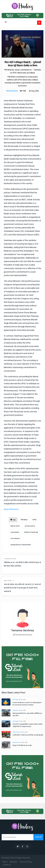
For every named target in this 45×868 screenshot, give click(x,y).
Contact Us (7, 865)
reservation (15, 532)
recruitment (15, 538)
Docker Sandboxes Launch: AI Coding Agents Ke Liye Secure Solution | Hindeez (27, 704)
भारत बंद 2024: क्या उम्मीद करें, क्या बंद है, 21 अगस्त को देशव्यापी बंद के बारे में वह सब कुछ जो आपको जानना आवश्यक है (22, 588)
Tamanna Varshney (23, 630)
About (5, 862)
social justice (30, 526)
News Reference (11, 509)
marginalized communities (21, 545)
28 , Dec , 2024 (24, 743)
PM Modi (24, 520)
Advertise (13, 862)
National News (16, 732)
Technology (15, 700)
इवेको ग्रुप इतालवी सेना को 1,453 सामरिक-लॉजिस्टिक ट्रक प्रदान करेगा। (27, 714)
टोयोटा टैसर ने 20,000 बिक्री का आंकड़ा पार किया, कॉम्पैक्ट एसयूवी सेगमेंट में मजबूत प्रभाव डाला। (28, 725)
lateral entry (15, 526)
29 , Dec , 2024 (22, 710)
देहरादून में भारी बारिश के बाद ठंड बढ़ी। (22, 745)
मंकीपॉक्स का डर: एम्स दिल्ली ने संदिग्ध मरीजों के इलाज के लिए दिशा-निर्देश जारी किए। (22, 564)
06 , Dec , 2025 (22, 700)
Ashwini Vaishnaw (31, 532)
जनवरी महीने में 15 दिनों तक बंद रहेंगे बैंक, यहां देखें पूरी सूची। (28, 735)
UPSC (35, 520)
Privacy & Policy (26, 862)
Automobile (15, 710)
